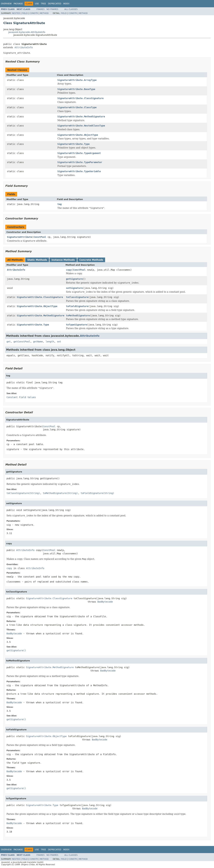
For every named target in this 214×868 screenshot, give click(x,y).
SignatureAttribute (20, 237)
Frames (41, 9)
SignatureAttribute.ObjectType (78, 135)
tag (60, 204)
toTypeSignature (77, 325)
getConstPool (22, 342)
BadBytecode (105, 602)
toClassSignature (77, 297)
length (50, 342)
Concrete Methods (91, 260)
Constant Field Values (21, 397)
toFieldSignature (77, 306)
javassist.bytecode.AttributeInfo (27, 32)
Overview (6, 4)
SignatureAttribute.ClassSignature (81, 98)
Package (18, 4)
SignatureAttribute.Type (74, 144)
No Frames (52, 9)
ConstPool (40, 237)
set (59, 342)
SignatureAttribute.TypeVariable (79, 171)
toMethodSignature (78, 316)
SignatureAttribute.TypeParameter (80, 162)
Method (44, 13)
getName (38, 342)
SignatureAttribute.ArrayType (77, 80)
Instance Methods (63, 260)
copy (69, 270)
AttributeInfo (24, 47)
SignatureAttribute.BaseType (76, 89)
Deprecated (55, 4)
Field (25, 13)
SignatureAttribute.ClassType (77, 107)
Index (66, 4)
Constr (34, 13)
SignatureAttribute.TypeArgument (79, 153)
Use (37, 4)
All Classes (71, 9)
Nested (16, 13)
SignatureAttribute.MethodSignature (81, 116)
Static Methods (37, 260)
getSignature (74, 279)
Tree (43, 4)
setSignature (74, 288)
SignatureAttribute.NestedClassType (81, 126)
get (9, 342)
